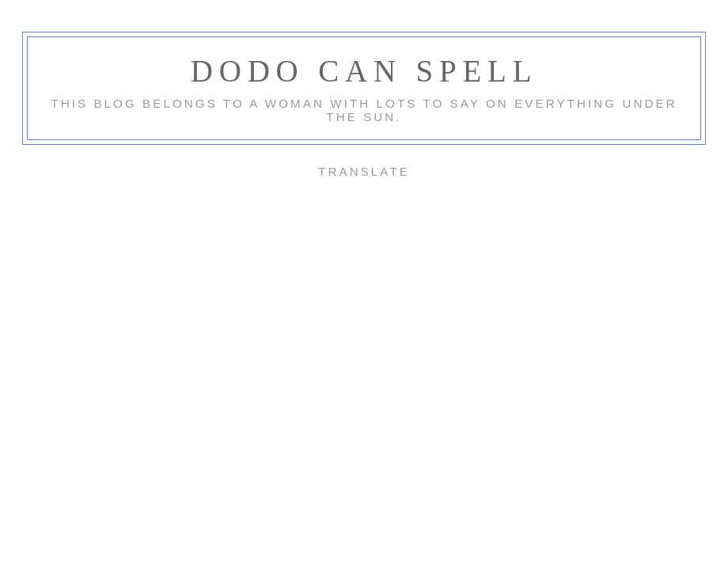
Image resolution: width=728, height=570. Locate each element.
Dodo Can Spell (364, 71)
